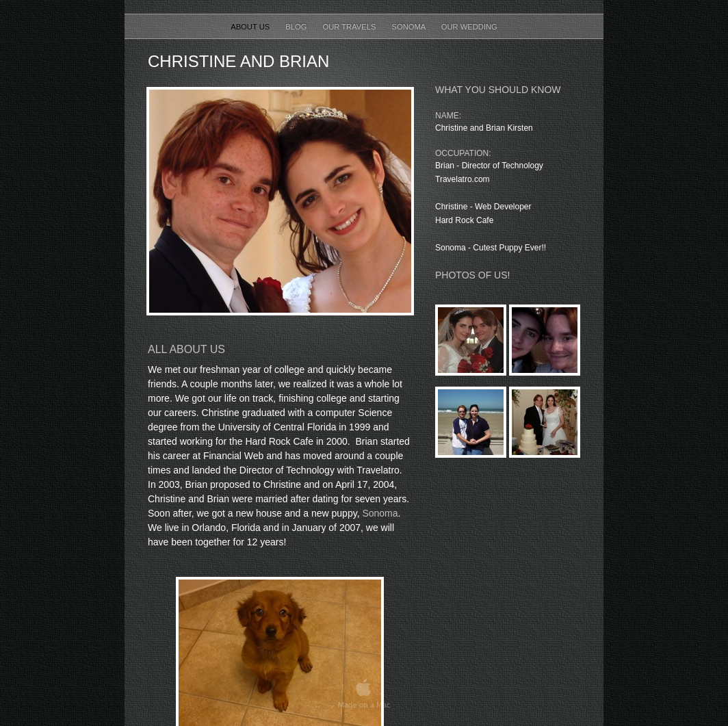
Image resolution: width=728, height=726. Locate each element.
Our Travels (351, 27)
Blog (297, 27)
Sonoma (410, 27)
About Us (251, 27)
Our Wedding (469, 27)
